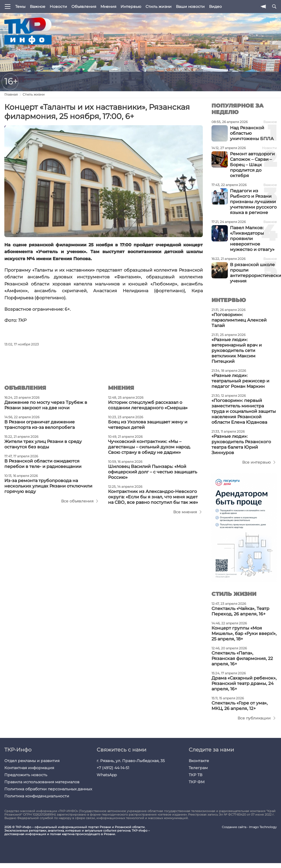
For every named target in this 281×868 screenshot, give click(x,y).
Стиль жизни (159, 7)
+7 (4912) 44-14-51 (113, 768)
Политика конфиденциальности (37, 796)
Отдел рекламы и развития (32, 761)
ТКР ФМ (197, 782)
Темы (20, 7)
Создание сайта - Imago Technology (249, 827)
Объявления (84, 7)
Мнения (108, 7)
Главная (11, 94)
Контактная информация (29, 768)
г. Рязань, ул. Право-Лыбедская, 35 (131, 761)
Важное (38, 7)
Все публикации (254, 718)
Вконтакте (199, 761)
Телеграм (198, 768)
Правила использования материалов (42, 782)
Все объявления (77, 501)
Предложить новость (26, 775)
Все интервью (256, 462)
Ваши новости (190, 7)
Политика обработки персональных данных (48, 789)
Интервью (131, 7)
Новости (58, 7)
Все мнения (185, 512)
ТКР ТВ (195, 775)
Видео (215, 7)
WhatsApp (107, 775)
